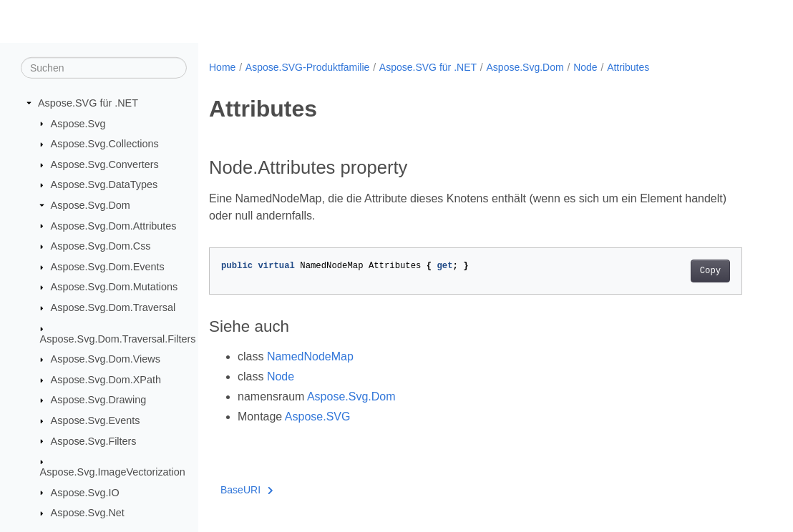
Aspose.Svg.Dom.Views (106, 359)
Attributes (628, 67)
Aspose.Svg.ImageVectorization (113, 472)
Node (585, 67)
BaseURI (247, 490)
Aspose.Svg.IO (85, 492)
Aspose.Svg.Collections (105, 144)
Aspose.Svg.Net (88, 513)
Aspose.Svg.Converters (105, 164)
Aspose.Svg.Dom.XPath (106, 380)
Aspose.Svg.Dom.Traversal (113, 307)
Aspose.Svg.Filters (94, 440)
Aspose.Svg (78, 123)
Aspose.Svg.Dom (91, 205)
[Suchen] (104, 68)
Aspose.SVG (318, 417)
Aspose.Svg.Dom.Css (101, 246)
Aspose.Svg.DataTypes (104, 184)
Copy (710, 271)
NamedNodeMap (310, 356)
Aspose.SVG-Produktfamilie (308, 67)
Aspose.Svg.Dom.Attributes (114, 225)
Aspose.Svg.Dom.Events (108, 267)
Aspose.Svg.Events (96, 420)
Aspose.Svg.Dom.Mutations (115, 287)
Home (222, 67)
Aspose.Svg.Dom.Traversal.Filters (118, 338)
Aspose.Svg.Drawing (99, 400)
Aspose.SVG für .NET (88, 103)
